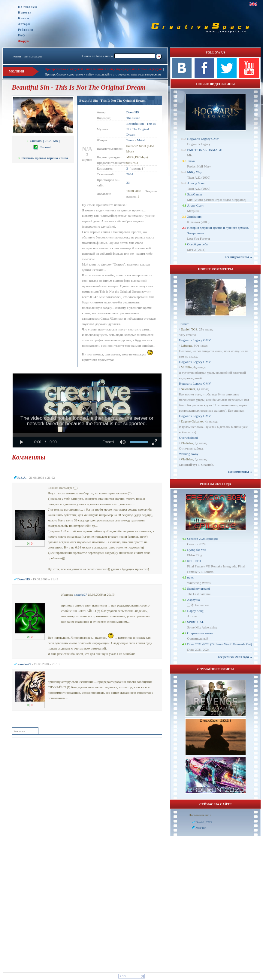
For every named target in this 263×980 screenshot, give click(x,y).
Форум (24, 41)
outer (190, 577)
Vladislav (187, 443)
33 (128, 183)
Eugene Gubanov (192, 421)
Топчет (184, 324)
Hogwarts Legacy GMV (203, 139)
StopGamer (195, 194)
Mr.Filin (186, 367)
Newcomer (188, 389)
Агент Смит (195, 205)
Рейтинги (26, 30)
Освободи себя (197, 244)
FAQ (21, 35)
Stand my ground (198, 588)
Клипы (24, 18)
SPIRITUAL (195, 622)
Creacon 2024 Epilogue (203, 539)
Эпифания (194, 217)
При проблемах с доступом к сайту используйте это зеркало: (88, 74)
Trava (191, 161)
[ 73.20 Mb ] (43, 141)
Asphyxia (193, 600)
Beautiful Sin (135, 124)
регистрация (33, 56)
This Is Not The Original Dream (141, 129)
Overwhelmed (188, 438)
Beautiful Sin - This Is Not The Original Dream (112, 100)
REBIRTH (194, 561)
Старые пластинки (200, 633)
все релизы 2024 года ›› (235, 657)
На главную (28, 7)
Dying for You (196, 550)
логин (17, 56)
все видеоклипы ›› (238, 257)
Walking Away (189, 454)
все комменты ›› (240, 472)
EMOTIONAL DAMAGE (204, 150)
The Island (133, 118)
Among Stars (196, 183)
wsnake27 (80, 594)
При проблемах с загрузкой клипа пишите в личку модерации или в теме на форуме (104, 69)
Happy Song (195, 611)
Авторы (24, 24)
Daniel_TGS (189, 329)
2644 (130, 174)
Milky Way (194, 172)
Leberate (186, 346)
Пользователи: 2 (200, 815)
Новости (25, 12)
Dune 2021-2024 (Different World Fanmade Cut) (219, 644)
